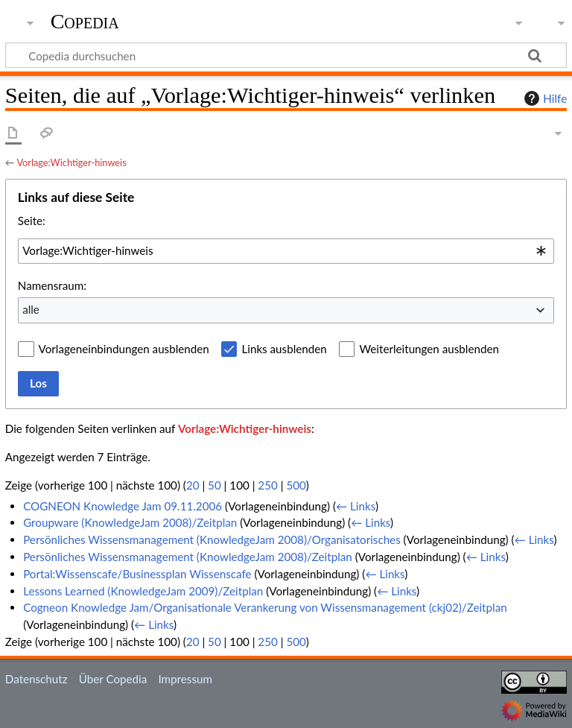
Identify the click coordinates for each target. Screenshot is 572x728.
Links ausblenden (284, 349)
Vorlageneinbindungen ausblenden (124, 349)
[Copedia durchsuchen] (286, 55)
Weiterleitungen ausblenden (429, 349)
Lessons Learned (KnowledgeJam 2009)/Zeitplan (143, 591)
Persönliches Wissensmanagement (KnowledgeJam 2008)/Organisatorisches (212, 539)
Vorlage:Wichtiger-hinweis (71, 162)
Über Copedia (113, 679)
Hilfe (544, 98)
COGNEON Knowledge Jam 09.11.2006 (123, 506)
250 (267, 485)
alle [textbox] (31, 309)
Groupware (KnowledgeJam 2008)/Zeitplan (130, 522)
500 (296, 485)
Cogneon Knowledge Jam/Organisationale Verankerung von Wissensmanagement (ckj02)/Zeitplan (265, 607)
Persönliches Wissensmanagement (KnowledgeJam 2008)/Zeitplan (188, 557)
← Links (356, 506)
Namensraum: (52, 285)
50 (214, 485)
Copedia (85, 22)
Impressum (185, 679)
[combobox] (286, 251)
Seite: (32, 221)
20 (193, 485)
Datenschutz (36, 679)
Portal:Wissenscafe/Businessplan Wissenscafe (137, 574)
